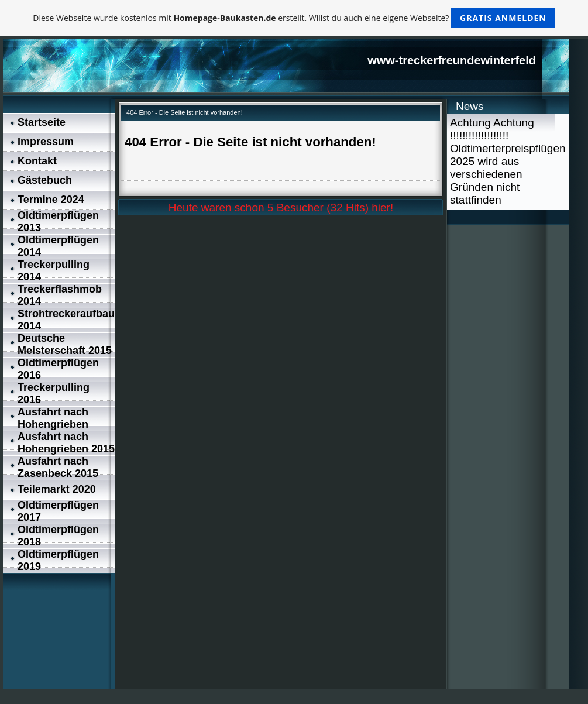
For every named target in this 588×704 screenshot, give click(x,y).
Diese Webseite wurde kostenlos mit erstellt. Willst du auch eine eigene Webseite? (294, 18)
